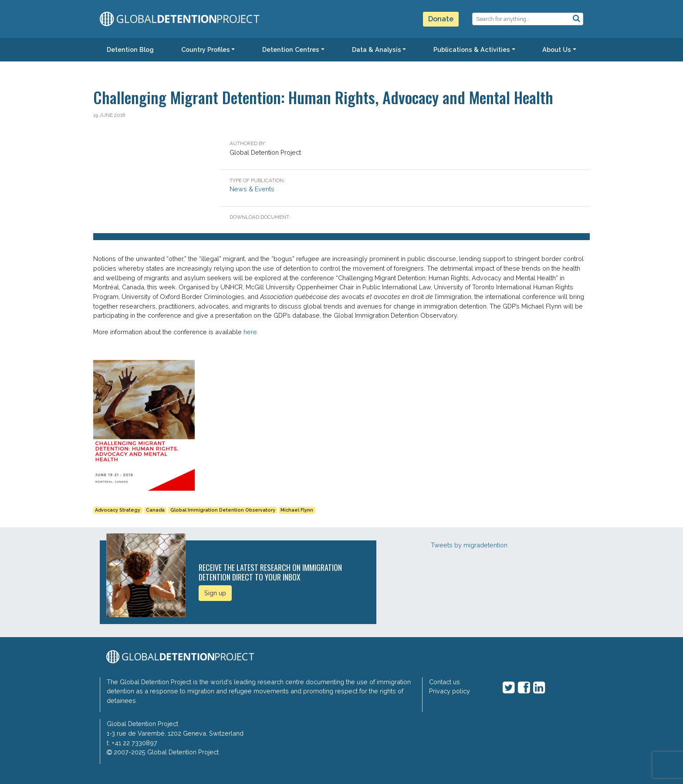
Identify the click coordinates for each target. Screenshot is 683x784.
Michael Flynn (297, 510)
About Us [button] (557, 49)
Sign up (215, 593)
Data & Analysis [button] (377, 49)
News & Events (252, 189)
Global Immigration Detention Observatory (223, 510)
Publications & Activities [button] (472, 49)
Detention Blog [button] (130, 49)
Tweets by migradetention (469, 545)
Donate (441, 19)
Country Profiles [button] (206, 49)
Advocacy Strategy (118, 510)
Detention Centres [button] (291, 49)
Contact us (445, 682)
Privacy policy (450, 691)
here (250, 332)
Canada (155, 510)
